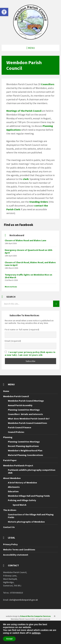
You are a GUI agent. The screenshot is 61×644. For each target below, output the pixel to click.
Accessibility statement (16, 555)
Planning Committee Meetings (24, 410)
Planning (8, 437)
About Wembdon (12, 478)
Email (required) (13, 341)
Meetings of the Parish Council (24, 111)
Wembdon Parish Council (16, 396)
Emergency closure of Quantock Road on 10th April (29, 251)
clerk (26, 179)
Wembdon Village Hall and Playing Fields (29, 496)
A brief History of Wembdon (22, 483)
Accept (9, 639)
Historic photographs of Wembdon (26, 522)
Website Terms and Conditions (19, 550)
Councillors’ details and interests (25, 414)
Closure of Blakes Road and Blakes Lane (26, 240)
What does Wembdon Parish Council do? (29, 419)
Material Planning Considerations (26, 455)
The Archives (10, 510)
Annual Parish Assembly (20, 405)
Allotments (14, 487)
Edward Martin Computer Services (35, 616)
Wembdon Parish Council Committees (27, 423)
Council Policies (16, 432)
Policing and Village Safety (22, 500)
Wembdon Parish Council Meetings (26, 401)
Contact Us (9, 527)
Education (13, 491)
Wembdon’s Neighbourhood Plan (25, 450)
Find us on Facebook (18, 225)
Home (6, 391)
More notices (11, 287)
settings (36, 633)
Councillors (48, 84)
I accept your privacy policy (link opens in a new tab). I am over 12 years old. (30, 354)
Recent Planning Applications (23, 446)
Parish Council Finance (20, 427)
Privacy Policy (10, 544)
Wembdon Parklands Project (18, 466)
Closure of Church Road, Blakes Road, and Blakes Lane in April (30, 264)
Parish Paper (10, 460)
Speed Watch (19, 505)
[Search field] (30, 304)
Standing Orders (39, 202)
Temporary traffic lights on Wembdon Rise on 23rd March (28, 276)
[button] (4, 12)
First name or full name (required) (22, 330)
